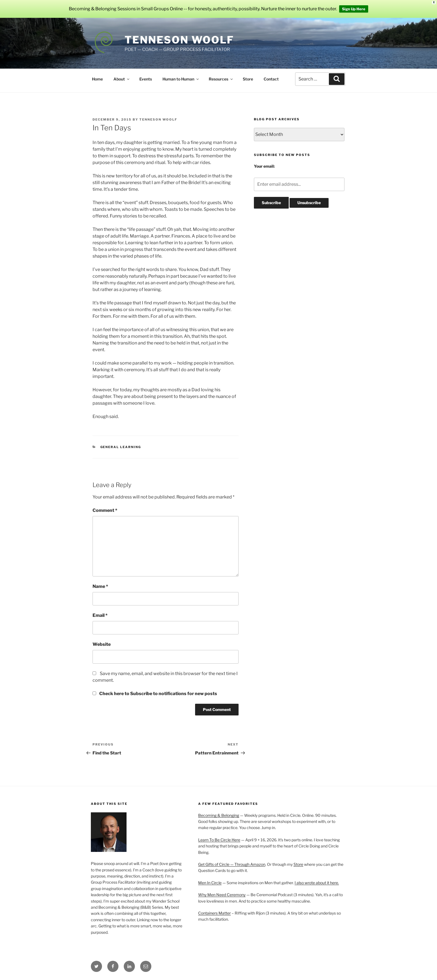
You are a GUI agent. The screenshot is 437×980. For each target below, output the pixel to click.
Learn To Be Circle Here (219, 840)
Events (146, 79)
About (122, 79)
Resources (221, 79)
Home (97, 79)
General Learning (121, 447)
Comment (105, 510)
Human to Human (181, 79)
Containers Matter (214, 913)
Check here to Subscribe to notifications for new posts (155, 694)
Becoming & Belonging (219, 815)
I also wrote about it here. (317, 883)
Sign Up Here (354, 9)
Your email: (264, 166)
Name (100, 586)
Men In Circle (210, 883)
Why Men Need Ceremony (222, 895)
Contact (271, 79)
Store (248, 79)
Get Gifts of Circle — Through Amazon (232, 864)
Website (102, 644)
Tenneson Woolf (179, 40)
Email (100, 615)
